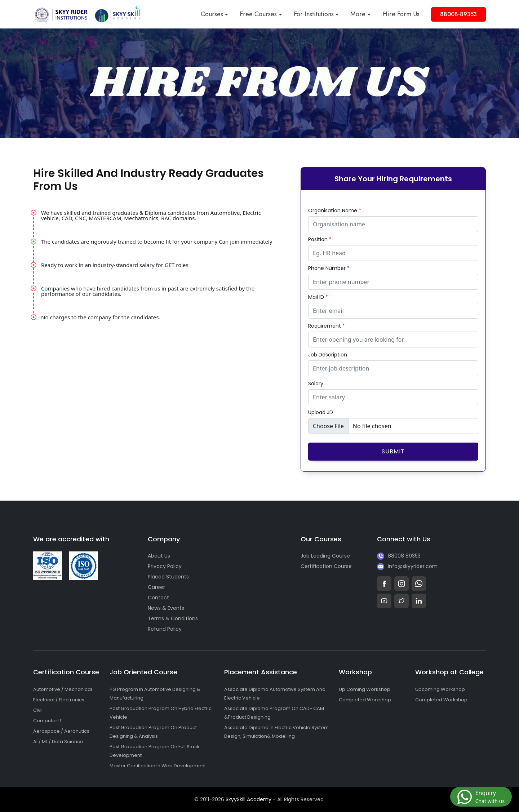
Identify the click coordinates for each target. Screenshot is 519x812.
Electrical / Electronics (59, 700)
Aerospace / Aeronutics (61, 731)
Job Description (328, 355)
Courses (212, 14)
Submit (393, 451)
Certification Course (326, 566)
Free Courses (258, 14)
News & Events (166, 608)
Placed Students (168, 577)
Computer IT (48, 721)
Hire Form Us (401, 14)
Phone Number (329, 268)
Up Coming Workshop (365, 689)
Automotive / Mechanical (63, 689)
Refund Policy (165, 629)
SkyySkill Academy (249, 799)
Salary (316, 383)
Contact (158, 598)
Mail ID (318, 297)
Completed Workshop (365, 700)
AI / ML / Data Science (58, 742)
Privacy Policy (165, 566)
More (358, 14)
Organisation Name (335, 210)
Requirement (327, 326)
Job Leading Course (325, 556)
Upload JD (321, 412)
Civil (38, 710)
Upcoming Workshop (440, 689)
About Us (159, 556)
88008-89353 (458, 14)
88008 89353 (404, 556)
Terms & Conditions (173, 618)
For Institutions (314, 14)
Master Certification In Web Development (158, 766)
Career (156, 587)
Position (320, 239)
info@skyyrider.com (413, 566)
